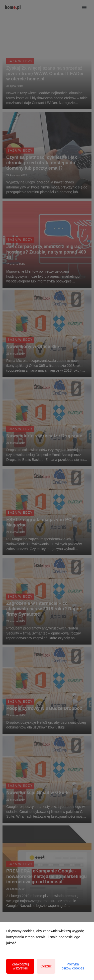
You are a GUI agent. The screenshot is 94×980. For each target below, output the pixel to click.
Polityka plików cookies (73, 966)
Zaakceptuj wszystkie (20, 966)
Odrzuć (46, 966)
